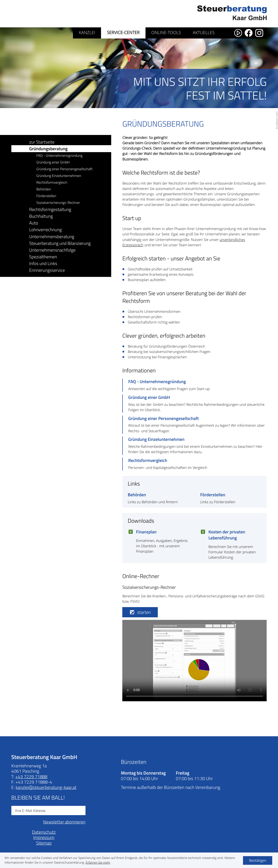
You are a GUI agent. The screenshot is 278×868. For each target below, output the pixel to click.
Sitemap (44, 843)
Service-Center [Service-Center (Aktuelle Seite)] (123, 33)
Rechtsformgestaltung (50, 209)
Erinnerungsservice (47, 270)
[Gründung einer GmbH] (194, 404)
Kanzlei (87, 33)
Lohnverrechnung (46, 229)
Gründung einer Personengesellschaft (64, 169)
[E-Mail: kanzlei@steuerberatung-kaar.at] (46, 787)
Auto (34, 223)
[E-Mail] (48, 810)
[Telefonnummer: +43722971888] (31, 777)
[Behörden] (158, 498)
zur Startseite (42, 142)
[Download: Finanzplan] (158, 543)
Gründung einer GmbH (53, 162)
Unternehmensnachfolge (52, 250)
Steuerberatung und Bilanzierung (60, 243)
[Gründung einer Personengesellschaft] (194, 425)
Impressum (44, 837)
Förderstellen (46, 196)
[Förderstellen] (231, 498)
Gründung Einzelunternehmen (59, 176)
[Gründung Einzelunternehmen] (194, 446)
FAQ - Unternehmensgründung (59, 155)
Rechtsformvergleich (52, 182)
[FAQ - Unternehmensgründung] (194, 385)
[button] (140, 612)
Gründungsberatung (48, 149)
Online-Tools (166, 33)
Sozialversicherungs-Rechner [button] (58, 202)
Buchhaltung (41, 216)
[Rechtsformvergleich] (194, 464)
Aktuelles (204, 33)
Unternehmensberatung (52, 236)
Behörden (44, 189)
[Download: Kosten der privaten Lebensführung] (231, 546)
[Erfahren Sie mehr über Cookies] (98, 862)
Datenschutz (44, 832)
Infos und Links (43, 263)
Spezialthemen (43, 257)
